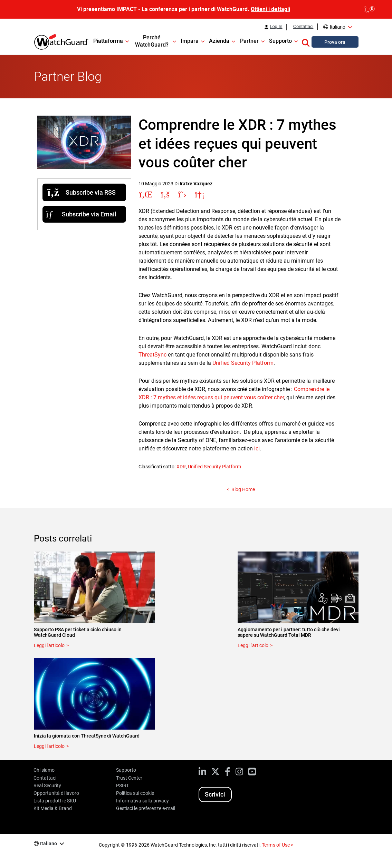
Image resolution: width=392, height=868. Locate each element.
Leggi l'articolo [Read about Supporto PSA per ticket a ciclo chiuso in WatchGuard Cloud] (49, 645)
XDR (181, 467)
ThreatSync (153, 355)
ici (257, 448)
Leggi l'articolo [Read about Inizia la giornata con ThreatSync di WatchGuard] (49, 746)
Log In (276, 27)
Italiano (338, 27)
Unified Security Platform (243, 363)
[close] (370, 9)
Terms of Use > (277, 845)
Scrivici (215, 794)
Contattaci (303, 27)
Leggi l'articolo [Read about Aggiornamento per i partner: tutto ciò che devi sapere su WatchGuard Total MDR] (253, 645)
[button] (306, 42)
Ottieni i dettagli (270, 9)
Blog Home (243, 489)
